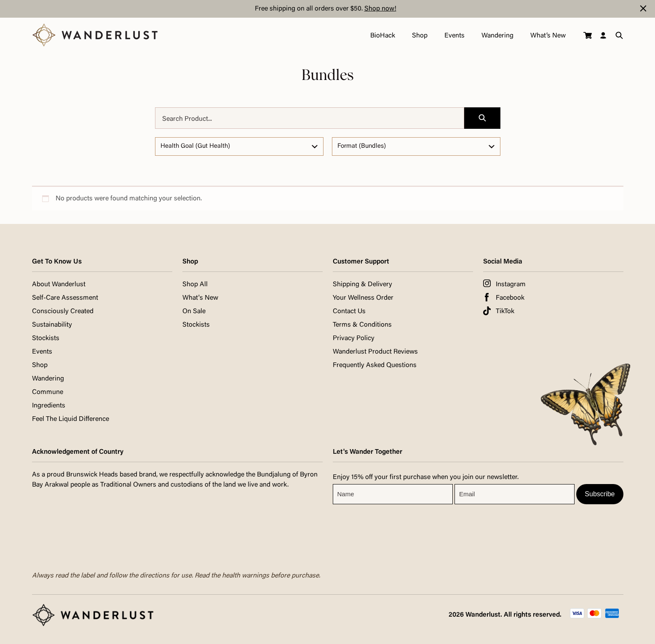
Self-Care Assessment (65, 298)
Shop (419, 36)
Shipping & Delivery (362, 285)
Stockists (46, 338)
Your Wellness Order (363, 298)
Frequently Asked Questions (375, 365)
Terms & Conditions (362, 325)
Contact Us (349, 311)
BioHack (382, 36)
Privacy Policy (354, 338)
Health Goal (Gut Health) (195, 146)
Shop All (195, 285)
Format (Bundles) (362, 146)
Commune (48, 392)
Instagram (511, 285)
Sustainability (52, 325)
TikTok (505, 311)
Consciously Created (63, 311)
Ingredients (49, 406)
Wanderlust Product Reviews (375, 352)
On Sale (194, 311)
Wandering (497, 36)
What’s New (548, 36)
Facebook (510, 298)
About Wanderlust (59, 285)
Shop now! (380, 9)
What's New (200, 298)
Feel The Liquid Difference (71, 419)
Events (454, 36)
